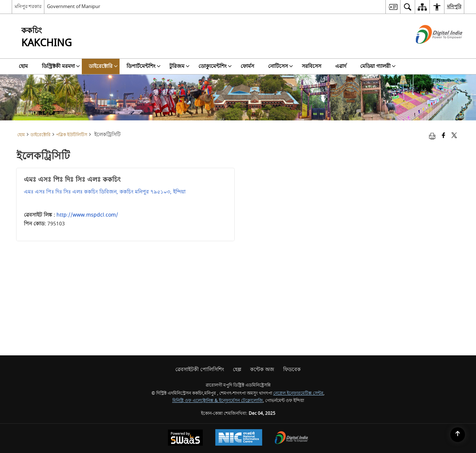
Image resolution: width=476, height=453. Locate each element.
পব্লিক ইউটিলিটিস (72, 135)
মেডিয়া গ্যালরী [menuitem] (378, 66)
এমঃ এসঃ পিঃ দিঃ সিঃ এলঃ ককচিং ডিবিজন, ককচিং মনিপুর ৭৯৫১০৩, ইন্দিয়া (105, 192)
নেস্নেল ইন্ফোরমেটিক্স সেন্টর (298, 393)
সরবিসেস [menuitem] (312, 66)
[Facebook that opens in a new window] (444, 136)
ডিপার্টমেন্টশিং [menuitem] (144, 66)
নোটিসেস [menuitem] (281, 66)
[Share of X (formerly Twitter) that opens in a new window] (454, 136)
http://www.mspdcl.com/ (87, 215)
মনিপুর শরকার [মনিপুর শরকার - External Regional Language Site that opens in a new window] (28, 6)
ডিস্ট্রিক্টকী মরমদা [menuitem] (61, 66)
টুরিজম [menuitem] (180, 66)
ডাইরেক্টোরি (41, 135)
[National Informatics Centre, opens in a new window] (239, 438)
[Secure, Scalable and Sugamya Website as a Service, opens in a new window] (185, 438)
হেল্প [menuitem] (237, 369)
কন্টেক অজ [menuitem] (262, 369)
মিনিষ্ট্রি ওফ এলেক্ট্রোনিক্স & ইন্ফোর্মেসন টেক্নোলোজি (218, 401)
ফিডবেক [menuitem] (292, 369)
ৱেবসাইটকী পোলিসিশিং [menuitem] (200, 369)
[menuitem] (393, 7)
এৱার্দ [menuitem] (341, 66)
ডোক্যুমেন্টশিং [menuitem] (215, 66)
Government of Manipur (74, 6)
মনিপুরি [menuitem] (454, 6)
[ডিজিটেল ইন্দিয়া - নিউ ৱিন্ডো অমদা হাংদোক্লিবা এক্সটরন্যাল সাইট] (430, 50)
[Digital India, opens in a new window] (292, 438)
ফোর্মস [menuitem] (247, 66)
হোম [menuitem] (23, 66)
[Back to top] (458, 435)
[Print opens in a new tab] (432, 136)
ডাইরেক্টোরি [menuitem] (103, 66)
